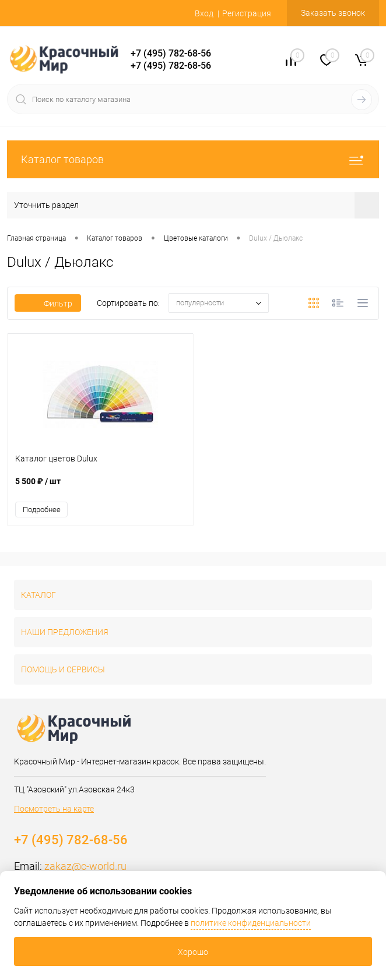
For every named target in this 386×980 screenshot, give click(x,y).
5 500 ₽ (100, 487)
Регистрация (247, 13)
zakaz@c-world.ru (85, 866)
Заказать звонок (333, 13)
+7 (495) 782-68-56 (171, 53)
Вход (204, 13)
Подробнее (42, 510)
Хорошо (193, 952)
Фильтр (48, 304)
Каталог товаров (193, 159)
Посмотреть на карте (54, 809)
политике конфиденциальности (251, 923)
